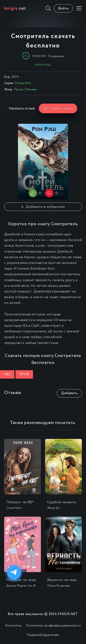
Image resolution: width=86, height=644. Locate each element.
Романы (31, 90)
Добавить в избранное (43, 207)
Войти (63, 9)
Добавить (69, 393)
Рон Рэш (43, 65)
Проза (19, 90)
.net (15, 8)
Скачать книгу (58, 109)
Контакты (13, 626)
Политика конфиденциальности (53, 626)
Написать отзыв (22, 109)
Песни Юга (23, 83)
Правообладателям (43, 635)
